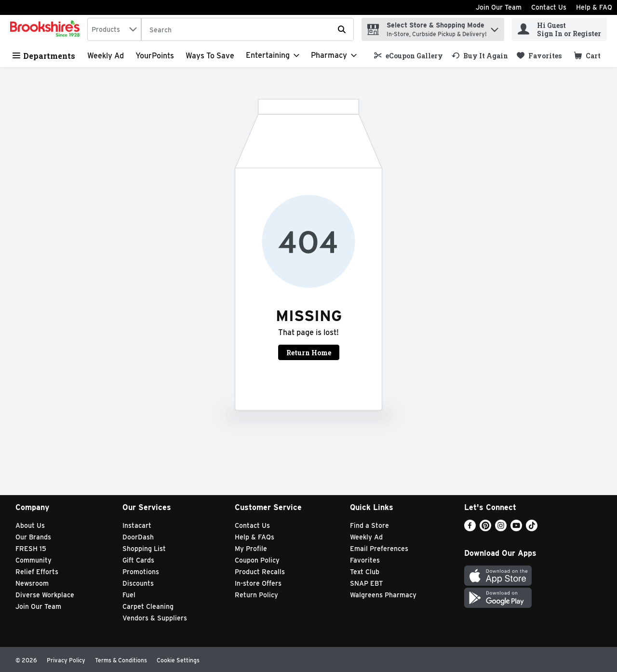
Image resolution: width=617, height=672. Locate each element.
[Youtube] (516, 529)
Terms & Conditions (121, 660)
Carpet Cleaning (148, 606)
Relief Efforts (37, 572)
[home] (47, 29)
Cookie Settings (178, 660)
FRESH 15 (31, 549)
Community (34, 560)
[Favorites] (539, 56)
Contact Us (549, 7)
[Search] (248, 30)
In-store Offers (258, 583)
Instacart (137, 525)
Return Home (309, 353)
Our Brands (33, 537)
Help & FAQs (255, 537)
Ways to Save (210, 56)
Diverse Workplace (45, 595)
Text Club (365, 572)
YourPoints (155, 56)
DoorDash (138, 537)
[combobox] (114, 29)
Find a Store (369, 525)
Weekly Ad (106, 56)
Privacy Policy (66, 660)
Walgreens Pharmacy (383, 595)
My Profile (251, 549)
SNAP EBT (367, 583)
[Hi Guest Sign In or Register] (559, 29)
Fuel (129, 595)
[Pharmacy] (334, 55)
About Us (30, 525)
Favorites (365, 560)
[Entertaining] (273, 55)
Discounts (138, 583)
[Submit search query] (342, 29)
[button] (495, 27)
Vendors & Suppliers (155, 618)
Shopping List (144, 549)
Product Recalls (260, 572)
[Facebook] (470, 529)
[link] (409, 56)
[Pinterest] (485, 529)
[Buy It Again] (480, 56)
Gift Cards (138, 560)
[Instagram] (501, 529)
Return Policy (256, 595)
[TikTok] (532, 529)
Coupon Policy (257, 560)
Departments (44, 56)
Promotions (141, 572)
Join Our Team (499, 7)
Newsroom (32, 583)
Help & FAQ (594, 7)
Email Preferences (379, 549)
